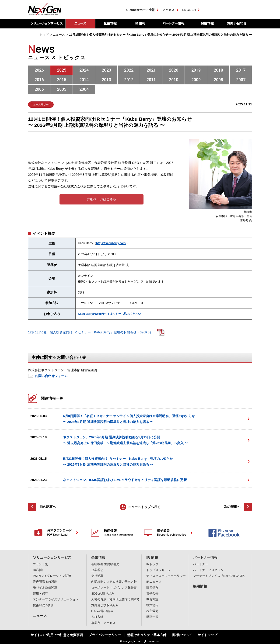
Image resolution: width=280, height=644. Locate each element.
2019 (196, 70)
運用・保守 (40, 594)
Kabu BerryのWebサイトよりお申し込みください (109, 314)
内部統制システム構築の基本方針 (114, 582)
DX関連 (38, 570)
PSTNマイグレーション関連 (52, 576)
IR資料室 (152, 599)
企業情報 (110, 24)
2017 (241, 70)
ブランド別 (40, 564)
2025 (62, 70)
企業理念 (97, 570)
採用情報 (207, 24)
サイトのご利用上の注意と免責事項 (57, 635)
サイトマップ (207, 635)
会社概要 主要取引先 (105, 564)
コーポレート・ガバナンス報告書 (114, 588)
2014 (84, 80)
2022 (129, 70)
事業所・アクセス (103, 623)
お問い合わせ (237, 24)
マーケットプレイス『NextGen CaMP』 (220, 576)
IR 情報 (140, 24)
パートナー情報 (173, 24)
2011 (151, 80)
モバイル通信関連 (45, 588)
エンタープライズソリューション (56, 599)
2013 (106, 80)
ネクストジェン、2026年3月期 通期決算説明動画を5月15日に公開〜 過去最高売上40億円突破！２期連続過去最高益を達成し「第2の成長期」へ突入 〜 (125, 440)
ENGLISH (189, 10)
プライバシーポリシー (105, 635)
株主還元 (152, 611)
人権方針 (97, 617)
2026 (39, 70)
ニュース (40, 616)
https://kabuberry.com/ (111, 243)
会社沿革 (97, 576)
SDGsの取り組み (103, 594)
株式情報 (152, 605)
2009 (196, 80)
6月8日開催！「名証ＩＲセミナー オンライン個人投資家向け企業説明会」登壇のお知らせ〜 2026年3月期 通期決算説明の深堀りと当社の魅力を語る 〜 (129, 419)
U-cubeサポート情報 (140, 10)
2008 (218, 80)
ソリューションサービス (47, 24)
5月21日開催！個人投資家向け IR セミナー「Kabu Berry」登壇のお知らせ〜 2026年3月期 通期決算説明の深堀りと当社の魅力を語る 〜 (118, 462)
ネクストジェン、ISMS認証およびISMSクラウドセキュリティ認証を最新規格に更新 (125, 480)
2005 (62, 89)
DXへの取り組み (102, 611)
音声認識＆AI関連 (45, 582)
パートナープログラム (208, 570)
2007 (241, 80)
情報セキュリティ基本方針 (147, 635)
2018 (218, 70)
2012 (129, 80)
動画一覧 (152, 617)
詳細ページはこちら (101, 199)
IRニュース (154, 582)
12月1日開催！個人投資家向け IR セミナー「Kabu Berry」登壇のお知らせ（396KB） (90, 332)
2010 (174, 80)
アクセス (168, 10)
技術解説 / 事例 (43, 605)
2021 (151, 70)
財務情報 (152, 588)
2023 (106, 70)
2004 (84, 89)
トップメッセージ (158, 570)
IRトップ (152, 564)
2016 (39, 80)
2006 (39, 89)
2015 (62, 80)
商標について (182, 635)
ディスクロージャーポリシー (166, 576)
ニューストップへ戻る (144, 507)
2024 (84, 70)
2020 (174, 70)
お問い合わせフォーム (51, 376)
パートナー (201, 564)
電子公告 (152, 594)
